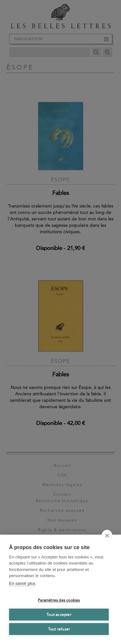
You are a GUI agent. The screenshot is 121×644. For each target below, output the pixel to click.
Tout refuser (59, 629)
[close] (107, 535)
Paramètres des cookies (59, 600)
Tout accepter (59, 615)
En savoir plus (22, 583)
